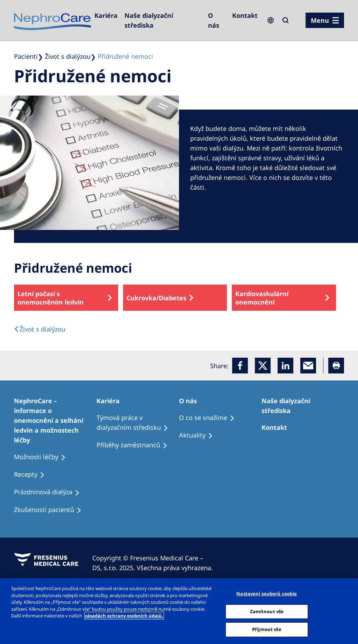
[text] (40, 329)
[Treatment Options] (55, 420)
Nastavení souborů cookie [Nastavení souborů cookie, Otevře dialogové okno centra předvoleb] (267, 594)
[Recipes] (135, 445)
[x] (263, 366)
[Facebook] (240, 366)
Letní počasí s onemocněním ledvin (51, 298)
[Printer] (336, 366)
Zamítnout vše (267, 611)
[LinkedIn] (285, 366)
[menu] (325, 20)
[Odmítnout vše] (347, 610)
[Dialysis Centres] (106, 15)
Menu (320, 20)
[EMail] (308, 366)
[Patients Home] (111, 401)
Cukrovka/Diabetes (156, 298)
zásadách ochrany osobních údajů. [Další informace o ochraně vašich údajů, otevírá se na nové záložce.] (124, 616)
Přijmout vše (267, 629)
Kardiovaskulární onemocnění (262, 298)
